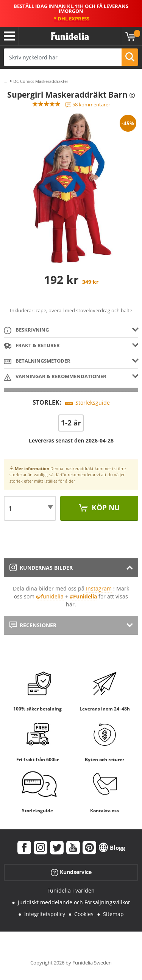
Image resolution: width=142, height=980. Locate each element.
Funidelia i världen (71, 890)
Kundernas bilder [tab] (41, 568)
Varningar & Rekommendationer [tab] (55, 377)
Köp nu (105, 508)
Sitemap (113, 914)
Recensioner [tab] (33, 625)
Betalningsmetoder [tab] (37, 361)
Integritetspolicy (45, 914)
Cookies (84, 914)
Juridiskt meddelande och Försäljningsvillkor (74, 902)
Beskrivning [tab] (26, 330)
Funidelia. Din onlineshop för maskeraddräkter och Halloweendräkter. (70, 36)
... (5, 82)
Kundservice (71, 872)
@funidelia (50, 596)
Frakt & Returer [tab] (32, 346)
